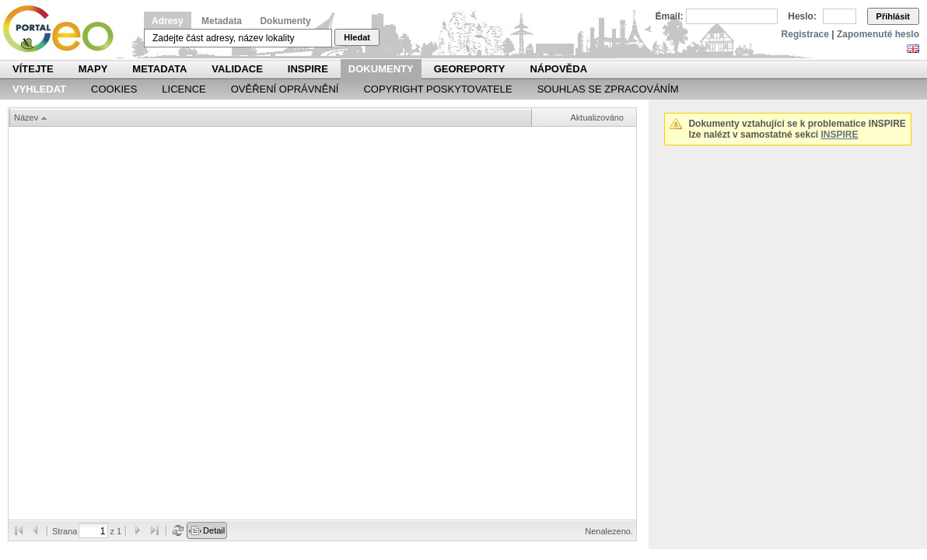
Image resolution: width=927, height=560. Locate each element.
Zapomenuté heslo (878, 34)
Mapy (93, 69)
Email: (670, 16)
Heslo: (802, 16)
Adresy (168, 21)
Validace (237, 69)
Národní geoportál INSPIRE (64, 29)
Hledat (357, 37)
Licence (184, 89)
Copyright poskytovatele (437, 89)
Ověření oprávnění (285, 89)
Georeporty (470, 69)
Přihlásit (893, 16)
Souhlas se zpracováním (608, 89)
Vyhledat (39, 89)
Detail (214, 530)
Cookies (114, 89)
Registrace (805, 34)
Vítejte (33, 69)
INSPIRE (308, 69)
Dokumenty (285, 21)
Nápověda (558, 69)
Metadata (222, 21)
